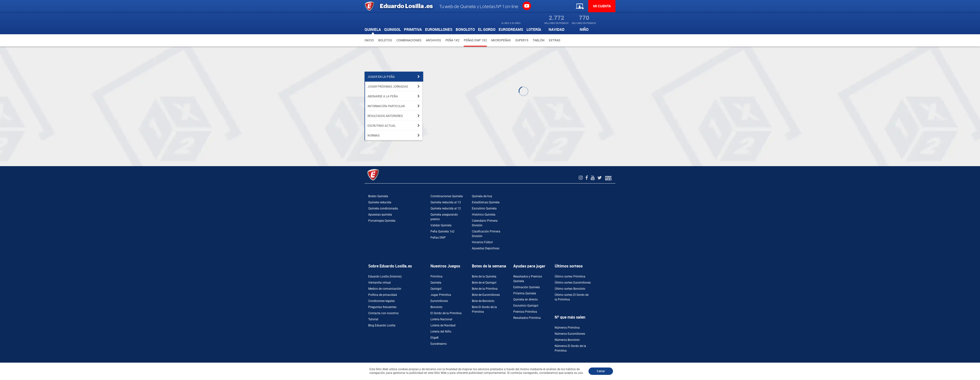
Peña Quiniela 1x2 (442, 231)
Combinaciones (409, 40)
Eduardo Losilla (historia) (385, 276)
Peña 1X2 (452, 40)
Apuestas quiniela (380, 215)
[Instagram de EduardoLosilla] (581, 178)
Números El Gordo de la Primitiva (570, 348)
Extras (555, 40)
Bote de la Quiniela (484, 276)
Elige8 (435, 338)
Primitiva (436, 276)
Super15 (522, 40)
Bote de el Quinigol (484, 283)
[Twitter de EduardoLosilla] (600, 178)
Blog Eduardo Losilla (382, 325)
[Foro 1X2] (608, 178)
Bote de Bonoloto (483, 301)
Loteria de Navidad (443, 325)
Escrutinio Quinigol (526, 306)
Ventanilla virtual (380, 283)
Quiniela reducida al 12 (446, 208)
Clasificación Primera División (486, 234)
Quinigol (436, 289)
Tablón (539, 40)
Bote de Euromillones (486, 295)
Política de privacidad (383, 295)
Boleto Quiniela (378, 196)
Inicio (369, 40)
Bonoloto (436, 307)
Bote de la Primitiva (485, 289)
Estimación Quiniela (527, 287)
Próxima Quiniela (525, 293)
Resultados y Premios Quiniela (528, 279)
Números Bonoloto (567, 340)
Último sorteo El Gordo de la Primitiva (572, 297)
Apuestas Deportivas (486, 248)
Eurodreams (439, 344)
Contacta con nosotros (383, 313)
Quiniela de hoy (482, 196)
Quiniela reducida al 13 (446, 202)
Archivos (433, 40)
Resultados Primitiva (527, 318)
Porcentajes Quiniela (382, 221)
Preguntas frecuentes (382, 307)
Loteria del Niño (441, 332)
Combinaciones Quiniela (447, 196)
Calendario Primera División (485, 223)
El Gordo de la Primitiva (446, 313)
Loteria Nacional (441, 319)
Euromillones (439, 301)
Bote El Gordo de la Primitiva (484, 309)
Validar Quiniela (441, 225)
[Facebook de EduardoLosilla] (587, 178)
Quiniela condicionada (383, 208)
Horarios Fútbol (482, 242)
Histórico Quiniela (484, 215)
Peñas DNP (438, 238)
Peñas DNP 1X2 (475, 40)
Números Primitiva (567, 328)
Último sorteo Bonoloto (570, 289)
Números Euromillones (570, 334)
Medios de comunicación (385, 289)
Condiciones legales (381, 301)
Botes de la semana (489, 266)
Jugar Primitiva (441, 295)
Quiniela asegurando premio (444, 217)
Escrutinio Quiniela (484, 208)
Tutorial (373, 319)
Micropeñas (501, 40)
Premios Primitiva (525, 312)
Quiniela (436, 283)
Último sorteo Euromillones (573, 283)
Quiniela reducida (380, 202)
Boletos (385, 40)
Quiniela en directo (526, 299)
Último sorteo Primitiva (570, 276)
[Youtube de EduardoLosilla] (593, 178)
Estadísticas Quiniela (486, 202)
